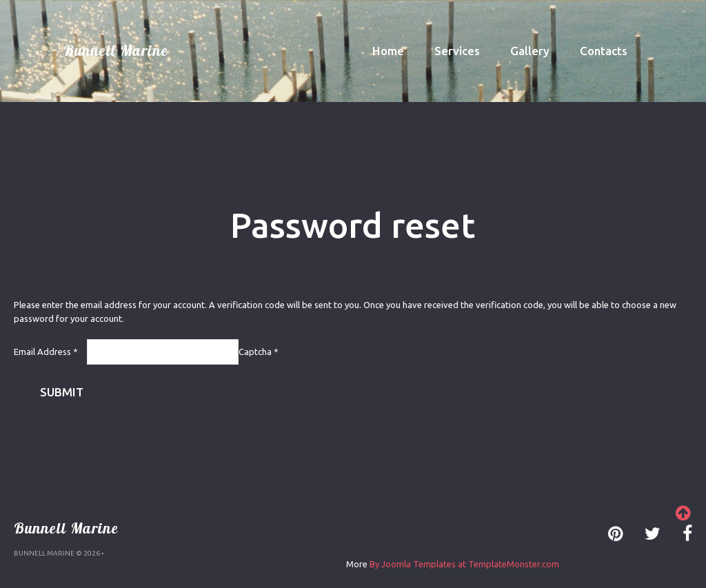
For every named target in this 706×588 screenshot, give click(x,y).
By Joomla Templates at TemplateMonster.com (464, 564)
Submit (62, 392)
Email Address (46, 352)
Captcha (259, 352)
